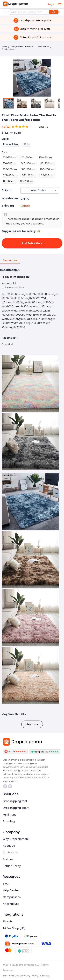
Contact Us (10, 852)
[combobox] (35, 190)
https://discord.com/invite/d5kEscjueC (10, 786)
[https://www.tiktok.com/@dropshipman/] (5, 786)
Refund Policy (12, 866)
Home (4, 47)
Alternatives (11, 904)
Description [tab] (10, 260)
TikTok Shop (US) (14, 928)
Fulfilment (9, 815)
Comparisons (12, 897)
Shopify (8, 921)
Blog (6, 884)
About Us (9, 846)
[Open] (55, 190)
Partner (8, 859)
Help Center (11, 890)
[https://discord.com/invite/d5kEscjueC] (10, 786)
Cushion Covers (9, 49)
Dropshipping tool (15, 801)
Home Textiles (43, 47)
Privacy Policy (30, 976)
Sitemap (45, 976)
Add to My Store (32, 243)
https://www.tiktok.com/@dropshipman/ (5, 786)
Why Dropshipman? (16, 839)
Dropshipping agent (16, 808)
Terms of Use (11, 976)
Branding (9, 821)
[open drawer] (60, 4)
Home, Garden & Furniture (22, 47)
